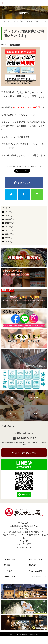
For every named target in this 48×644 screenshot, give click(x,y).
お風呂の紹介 (10, 559)
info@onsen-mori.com (24, 551)
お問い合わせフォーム (26, 453)
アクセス (8, 571)
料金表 (7, 565)
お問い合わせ (10, 576)
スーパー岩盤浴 (35, 559)
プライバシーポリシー (37, 578)
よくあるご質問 (35, 571)
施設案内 (32, 565)
